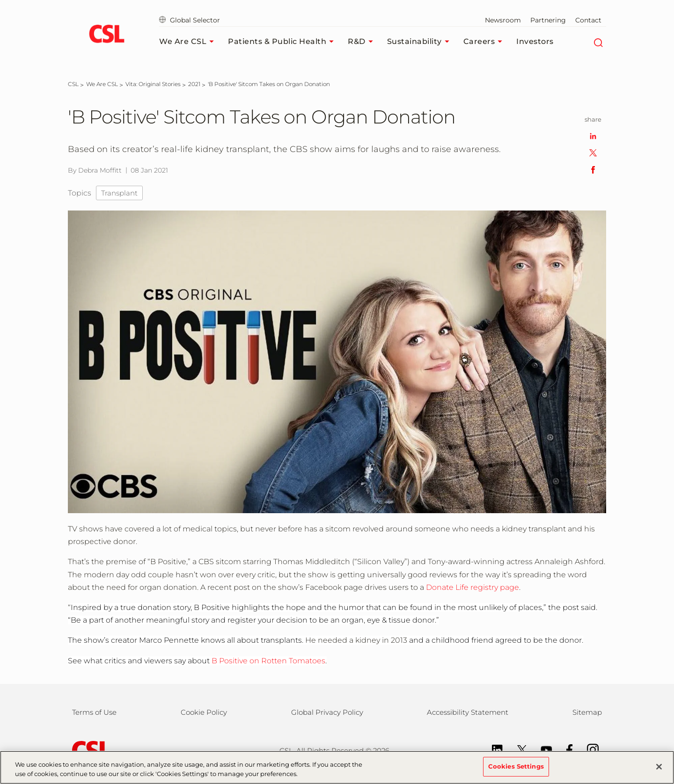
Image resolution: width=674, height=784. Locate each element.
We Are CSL (189, 42)
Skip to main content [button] (0, 0)
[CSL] (73, 84)
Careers (485, 42)
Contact (588, 20)
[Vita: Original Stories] (153, 84)
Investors (535, 41)
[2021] (194, 84)
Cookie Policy (204, 712)
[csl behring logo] (89, 750)
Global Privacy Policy (327, 712)
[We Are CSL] (102, 84)
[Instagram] (588, 749)
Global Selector (190, 20)
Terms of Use (94, 712)
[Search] (598, 42)
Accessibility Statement (468, 712)
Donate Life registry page (473, 587)
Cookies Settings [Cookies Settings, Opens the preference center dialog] (516, 771)
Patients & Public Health (283, 42)
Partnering (548, 20)
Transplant (119, 193)
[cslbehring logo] (106, 35)
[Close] (659, 771)
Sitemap (587, 712)
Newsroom (503, 20)
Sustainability (421, 42)
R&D (363, 42)
